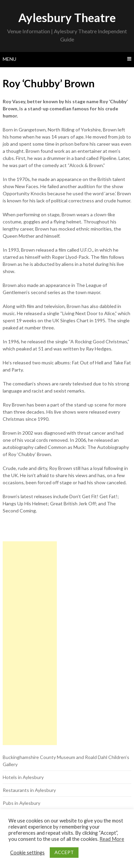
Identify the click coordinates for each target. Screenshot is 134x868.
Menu (9, 59)
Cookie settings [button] (27, 853)
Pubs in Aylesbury (21, 803)
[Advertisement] (30, 643)
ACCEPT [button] (64, 852)
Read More (112, 839)
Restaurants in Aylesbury (29, 790)
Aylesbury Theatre (67, 17)
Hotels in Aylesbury (23, 777)
